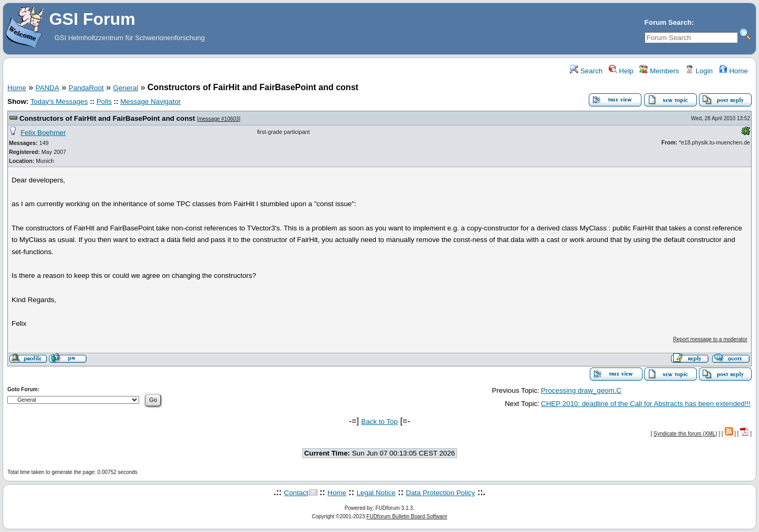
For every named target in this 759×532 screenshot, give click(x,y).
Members (659, 71)
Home (733, 71)
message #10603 (218, 119)
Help (621, 71)
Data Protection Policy (440, 493)
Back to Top (379, 422)
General (126, 88)
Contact (296, 493)
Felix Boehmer (43, 133)
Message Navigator (150, 101)
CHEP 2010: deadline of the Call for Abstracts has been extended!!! (646, 404)
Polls (104, 101)
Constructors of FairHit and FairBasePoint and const (107, 118)
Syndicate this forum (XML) (685, 434)
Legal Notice (376, 493)
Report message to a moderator (710, 339)
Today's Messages (59, 101)
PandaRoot (86, 88)
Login (699, 71)
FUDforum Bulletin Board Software (407, 516)
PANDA (47, 88)
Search (586, 71)
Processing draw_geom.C (581, 390)
